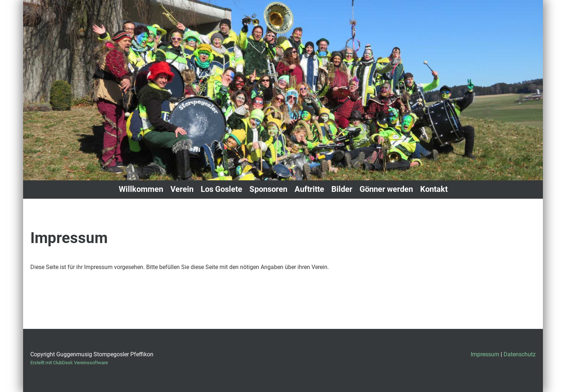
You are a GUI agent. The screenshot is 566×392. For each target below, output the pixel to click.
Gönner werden (386, 189)
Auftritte (309, 189)
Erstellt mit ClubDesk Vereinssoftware (69, 363)
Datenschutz (520, 354)
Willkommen (141, 189)
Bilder (342, 189)
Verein (182, 189)
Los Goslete (221, 189)
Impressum (485, 354)
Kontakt (434, 189)
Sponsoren (268, 189)
